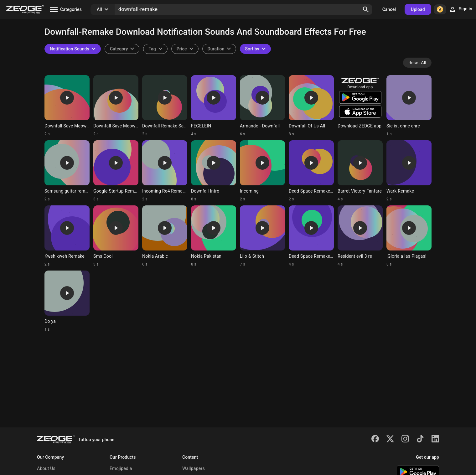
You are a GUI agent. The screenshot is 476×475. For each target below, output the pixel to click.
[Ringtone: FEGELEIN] (214, 106)
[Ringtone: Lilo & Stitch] (262, 236)
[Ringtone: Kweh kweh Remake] (67, 236)
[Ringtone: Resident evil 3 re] (360, 236)
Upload (418, 9)
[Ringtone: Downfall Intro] (214, 171)
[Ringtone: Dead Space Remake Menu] (311, 171)
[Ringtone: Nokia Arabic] (165, 236)
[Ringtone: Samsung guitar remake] (67, 171)
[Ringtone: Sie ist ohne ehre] (409, 106)
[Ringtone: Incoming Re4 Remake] (165, 171)
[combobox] (155, 49)
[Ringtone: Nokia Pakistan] (214, 236)
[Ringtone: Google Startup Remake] (116, 171)
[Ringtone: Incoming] (262, 171)
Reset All (417, 63)
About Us (46, 468)
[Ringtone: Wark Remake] (409, 171)
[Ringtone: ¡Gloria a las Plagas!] (409, 236)
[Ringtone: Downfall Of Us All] (311, 106)
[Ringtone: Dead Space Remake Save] (311, 236)
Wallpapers (194, 468)
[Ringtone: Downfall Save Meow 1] (116, 106)
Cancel (389, 9)
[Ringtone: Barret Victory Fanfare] (360, 171)
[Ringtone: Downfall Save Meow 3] (67, 106)
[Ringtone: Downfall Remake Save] (165, 106)
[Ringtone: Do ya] (67, 301)
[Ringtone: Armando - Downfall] (262, 106)
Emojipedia (121, 468)
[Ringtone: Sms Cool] (116, 236)
